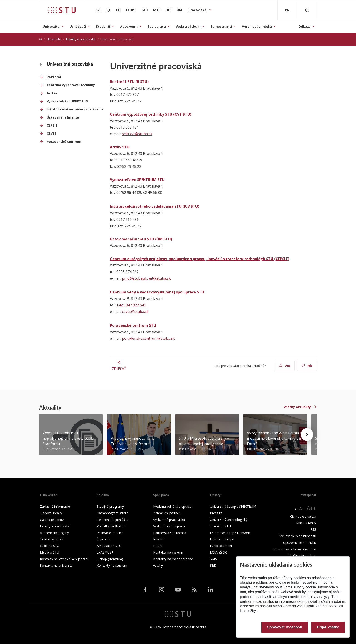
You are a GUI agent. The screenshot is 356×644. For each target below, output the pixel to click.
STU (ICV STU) (186, 206)
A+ (302, 509)
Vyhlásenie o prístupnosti (298, 536)
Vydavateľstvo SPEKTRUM (68, 101)
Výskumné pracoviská (169, 520)
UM (179, 10)
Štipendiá (103, 539)
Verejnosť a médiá (257, 26)
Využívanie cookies (302, 555)
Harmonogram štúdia (112, 513)
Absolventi (129, 26)
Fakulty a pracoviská (81, 39)
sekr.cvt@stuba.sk (137, 134)
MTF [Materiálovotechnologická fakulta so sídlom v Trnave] (157, 10)
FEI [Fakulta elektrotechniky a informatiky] (118, 10)
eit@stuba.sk (160, 278)
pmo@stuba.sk (135, 278)
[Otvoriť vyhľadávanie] (307, 10)
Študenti (103, 26)
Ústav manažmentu (63, 117)
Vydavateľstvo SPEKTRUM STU (137, 180)
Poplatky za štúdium (112, 526)
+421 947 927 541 (131, 305)
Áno (285, 366)
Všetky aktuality (297, 407)
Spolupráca (157, 26)
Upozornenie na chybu (300, 543)
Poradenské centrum (64, 142)
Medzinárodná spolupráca (172, 506)
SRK (213, 565)
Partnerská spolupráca (170, 533)
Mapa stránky (306, 523)
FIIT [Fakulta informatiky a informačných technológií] (168, 10)
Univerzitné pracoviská (66, 64)
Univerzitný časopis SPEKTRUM (233, 506)
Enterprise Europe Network (230, 533)
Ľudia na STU (50, 546)
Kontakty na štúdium (112, 565)
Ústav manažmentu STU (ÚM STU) (141, 239)
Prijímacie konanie (110, 533)
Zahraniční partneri (167, 513)
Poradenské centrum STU (133, 325)
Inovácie (159, 539)
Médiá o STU (49, 552)
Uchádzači (78, 26)
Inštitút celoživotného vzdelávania (75, 109)
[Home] (40, 39)
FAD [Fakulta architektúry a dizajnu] (145, 10)
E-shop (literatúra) (110, 559)
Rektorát (54, 77)
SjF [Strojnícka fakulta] (109, 10)
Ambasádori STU (109, 546)
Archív (52, 93)
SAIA (213, 559)
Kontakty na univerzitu (56, 565)
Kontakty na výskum (168, 552)
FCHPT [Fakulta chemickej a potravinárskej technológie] (131, 10)
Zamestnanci (221, 26)
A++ (311, 508)
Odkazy (304, 26)
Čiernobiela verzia (303, 516)
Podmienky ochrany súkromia (294, 549)
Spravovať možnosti (284, 627)
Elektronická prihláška (112, 520)
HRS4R (158, 546)
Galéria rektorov (52, 520)
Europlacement (221, 546)
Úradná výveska (52, 539)
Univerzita (51, 26)
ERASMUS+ (105, 552)
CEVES (52, 133)
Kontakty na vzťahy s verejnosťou (65, 559)
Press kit (216, 513)
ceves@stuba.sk (135, 312)
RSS (313, 529)
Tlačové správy (51, 513)
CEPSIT (52, 125)
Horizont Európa (222, 539)
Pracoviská (198, 10)
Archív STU (120, 147)
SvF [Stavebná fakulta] (98, 10)
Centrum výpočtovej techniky (71, 85)
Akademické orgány (54, 533)
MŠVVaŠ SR (218, 552)
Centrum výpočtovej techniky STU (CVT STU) (151, 114)
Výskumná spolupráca (169, 526)
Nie (307, 366)
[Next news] (307, 434)
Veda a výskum (188, 26)
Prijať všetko (328, 627)
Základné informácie (55, 506)
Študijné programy (110, 506)
